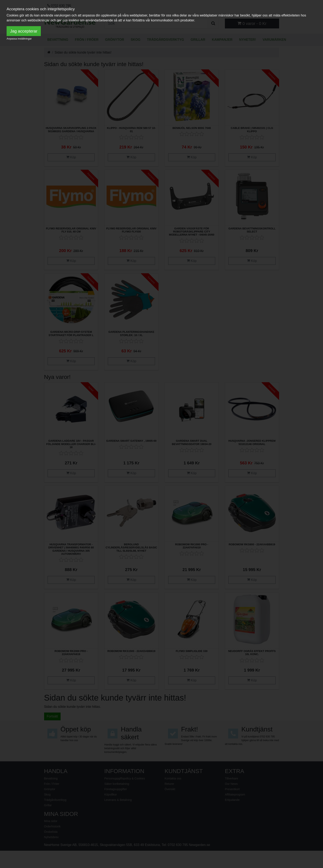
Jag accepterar (24, 31)
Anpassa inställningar (19, 39)
